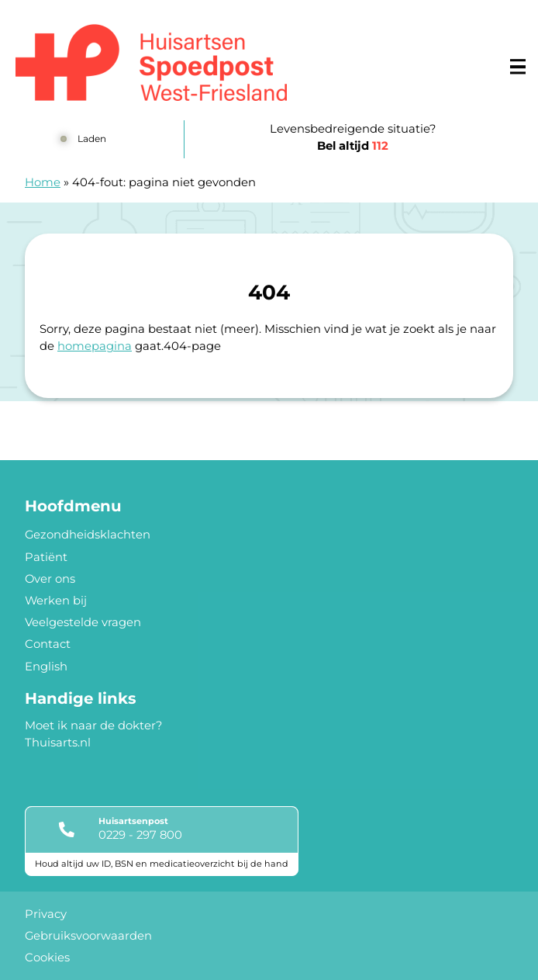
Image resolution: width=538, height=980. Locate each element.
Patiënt (46, 557)
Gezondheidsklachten (88, 535)
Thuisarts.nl (58, 743)
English (46, 667)
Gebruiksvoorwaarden (88, 936)
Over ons (50, 579)
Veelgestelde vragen (83, 622)
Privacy (46, 914)
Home (43, 182)
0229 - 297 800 (140, 835)
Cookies (47, 957)
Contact (48, 644)
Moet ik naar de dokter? (93, 725)
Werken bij (56, 601)
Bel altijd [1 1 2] (353, 146)
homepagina (95, 346)
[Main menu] (518, 67)
